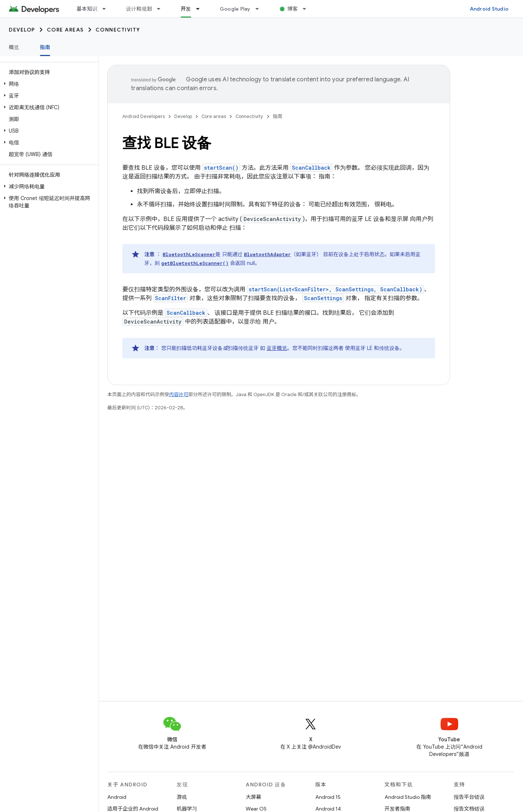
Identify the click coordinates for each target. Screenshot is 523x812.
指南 (278, 116)
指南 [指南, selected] (45, 47)
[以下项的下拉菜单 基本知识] (107, 9)
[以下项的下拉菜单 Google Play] (260, 9)
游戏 (182, 797)
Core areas (65, 30)
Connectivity (118, 30)
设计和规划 (139, 9)
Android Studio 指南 (408, 797)
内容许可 (179, 394)
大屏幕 (253, 797)
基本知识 (87, 9)
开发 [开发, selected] (186, 9)
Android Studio (489, 9)
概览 (14, 47)
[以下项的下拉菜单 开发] (201, 9)
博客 (293, 9)
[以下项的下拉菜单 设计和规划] (162, 9)
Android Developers (144, 116)
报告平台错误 (469, 797)
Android (117, 797)
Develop (22, 30)
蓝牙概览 (277, 348)
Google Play (235, 9)
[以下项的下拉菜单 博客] (308, 9)
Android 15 (328, 797)
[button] (48, 84)
